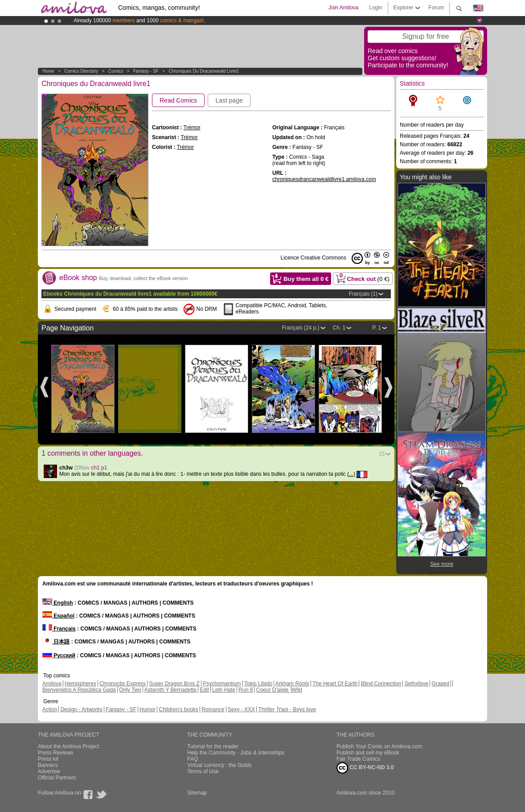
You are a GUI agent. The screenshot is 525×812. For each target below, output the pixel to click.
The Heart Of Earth (335, 684)
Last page (229, 100)
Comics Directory (81, 71)
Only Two (130, 690)
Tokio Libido (258, 684)
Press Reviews (55, 753)
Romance (213, 709)
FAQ (193, 759)
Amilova (52, 684)
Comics (116, 71)
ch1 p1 (99, 468)
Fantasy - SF (146, 71)
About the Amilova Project (68, 746)
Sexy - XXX (241, 709)
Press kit (48, 759)
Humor (148, 709)
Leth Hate (224, 690)
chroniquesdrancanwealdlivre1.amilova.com (324, 179)
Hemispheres (80, 684)
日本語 (56, 642)
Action (50, 709)
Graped (440, 684)
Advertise (49, 771)
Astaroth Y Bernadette (171, 690)
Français (59, 629)
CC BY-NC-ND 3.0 (365, 768)
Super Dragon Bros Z (174, 684)
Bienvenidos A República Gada (79, 690)
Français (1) (363, 294)
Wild (297, 690)
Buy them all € (306, 279)
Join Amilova (343, 8)
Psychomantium (222, 684)
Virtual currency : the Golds (219, 765)
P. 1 (377, 328)
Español (58, 616)
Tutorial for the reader (213, 746)
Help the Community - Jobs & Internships (236, 753)
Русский (59, 655)
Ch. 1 (339, 328)
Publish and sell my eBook (368, 753)
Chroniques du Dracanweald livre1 (204, 71)
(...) (351, 474)
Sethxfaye (416, 684)
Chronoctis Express (123, 684)
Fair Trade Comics (358, 759)
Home (48, 71)
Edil (205, 690)
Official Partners (57, 778)
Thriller (267, 709)
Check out (362, 277)
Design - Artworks (82, 709)
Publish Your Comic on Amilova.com (379, 746)
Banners (48, 765)
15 (382, 454)
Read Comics (178, 100)
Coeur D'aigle (273, 690)
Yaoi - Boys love (297, 709)
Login (375, 8)
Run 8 (246, 690)
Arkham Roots (292, 684)
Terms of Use (203, 771)
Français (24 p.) (300, 328)
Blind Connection (381, 684)
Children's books (178, 709)
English (58, 603)
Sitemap (197, 793)
